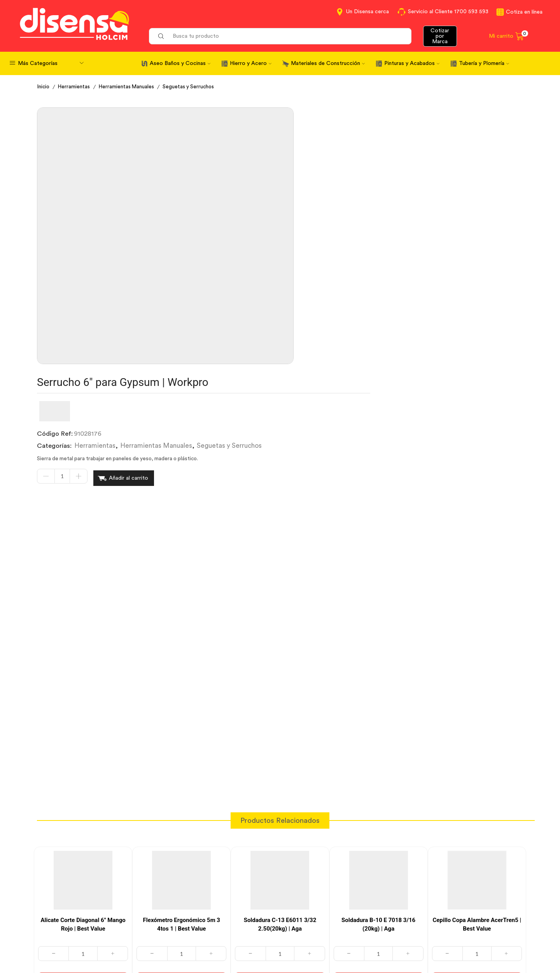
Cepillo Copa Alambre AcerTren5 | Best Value (477, 729)
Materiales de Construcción (328, 63)
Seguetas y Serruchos (193, 87)
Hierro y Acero (251, 63)
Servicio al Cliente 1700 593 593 (448, 12)
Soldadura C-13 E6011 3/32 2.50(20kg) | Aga (280, 729)
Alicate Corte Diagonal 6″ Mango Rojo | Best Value (83, 729)
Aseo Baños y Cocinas (180, 63)
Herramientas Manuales (129, 87)
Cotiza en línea (524, 12)
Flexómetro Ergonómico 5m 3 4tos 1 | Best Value (182, 729)
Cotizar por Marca (440, 36)
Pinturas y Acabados (412, 63)
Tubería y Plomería (484, 63)
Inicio (44, 87)
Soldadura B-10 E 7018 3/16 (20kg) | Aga (378, 729)
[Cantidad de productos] (261, 209)
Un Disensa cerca (367, 12)
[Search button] (161, 36)
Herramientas (75, 87)
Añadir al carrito (328, 208)
